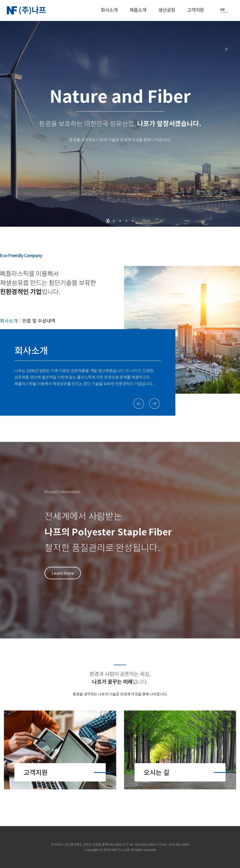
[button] (109, 12)
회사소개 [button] (9, 321)
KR (222, 9)
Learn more (63, 573)
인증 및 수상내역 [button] (39, 321)
